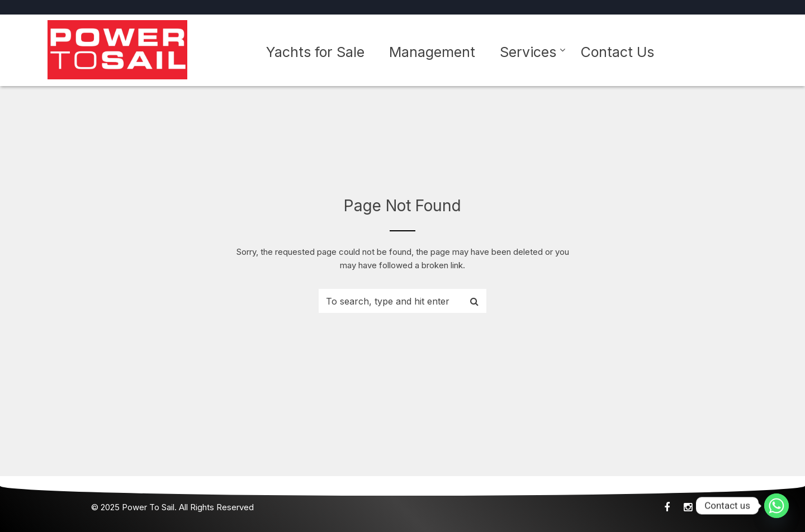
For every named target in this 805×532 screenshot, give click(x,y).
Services (528, 52)
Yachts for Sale (315, 52)
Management (432, 52)
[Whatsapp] (776, 506)
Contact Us (617, 52)
